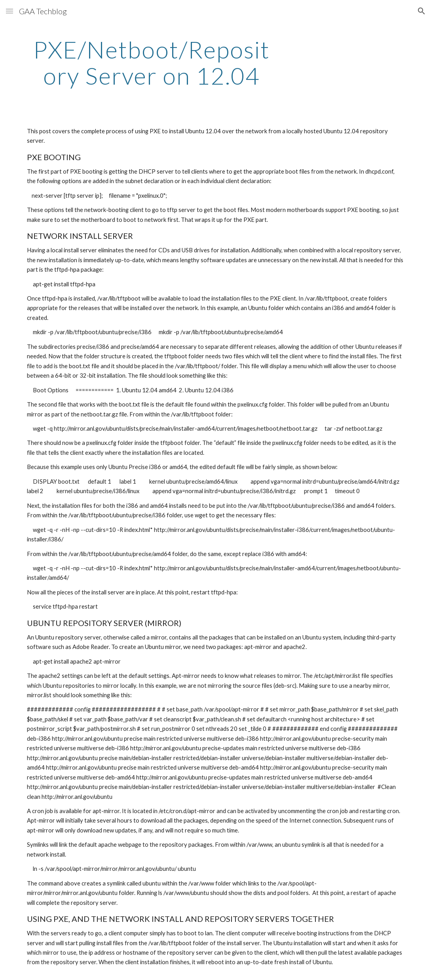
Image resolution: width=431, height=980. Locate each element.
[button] (9, 11)
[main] (151, 62)
